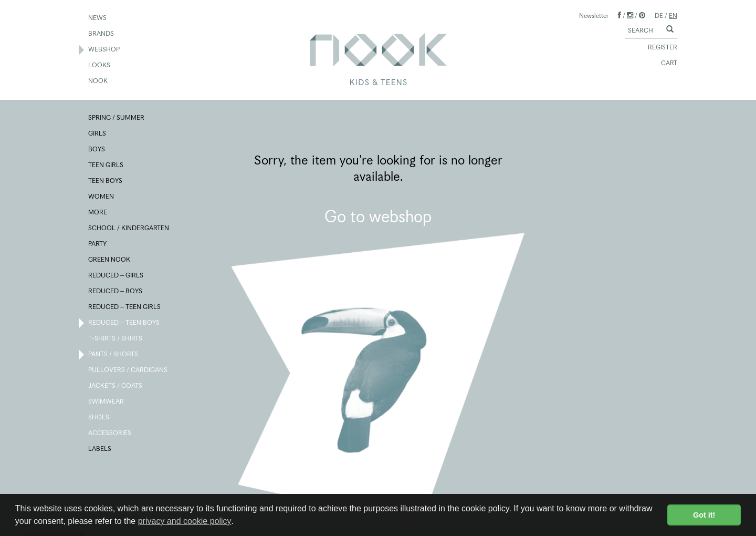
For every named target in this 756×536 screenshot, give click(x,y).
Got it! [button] (704, 515)
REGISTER (658, 48)
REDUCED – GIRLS (116, 276)
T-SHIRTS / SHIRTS (116, 339)
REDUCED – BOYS (116, 292)
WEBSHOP (104, 50)
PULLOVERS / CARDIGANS (128, 370)
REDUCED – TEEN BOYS (124, 323)
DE (659, 16)
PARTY (98, 244)
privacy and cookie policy (185, 521)
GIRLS (98, 134)
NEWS (98, 18)
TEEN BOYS (106, 181)
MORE (98, 213)
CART (664, 64)
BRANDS (102, 34)
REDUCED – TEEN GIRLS (125, 307)
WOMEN (102, 197)
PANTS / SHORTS (114, 355)
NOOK (98, 81)
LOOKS (100, 66)
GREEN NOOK (110, 260)
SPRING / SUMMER (117, 118)
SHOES (99, 418)
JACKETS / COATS (116, 386)
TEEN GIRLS (106, 166)
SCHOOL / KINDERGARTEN (129, 229)
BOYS (97, 150)
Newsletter (594, 16)
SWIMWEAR (107, 402)
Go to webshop (378, 217)
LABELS (100, 449)
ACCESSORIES (110, 434)
